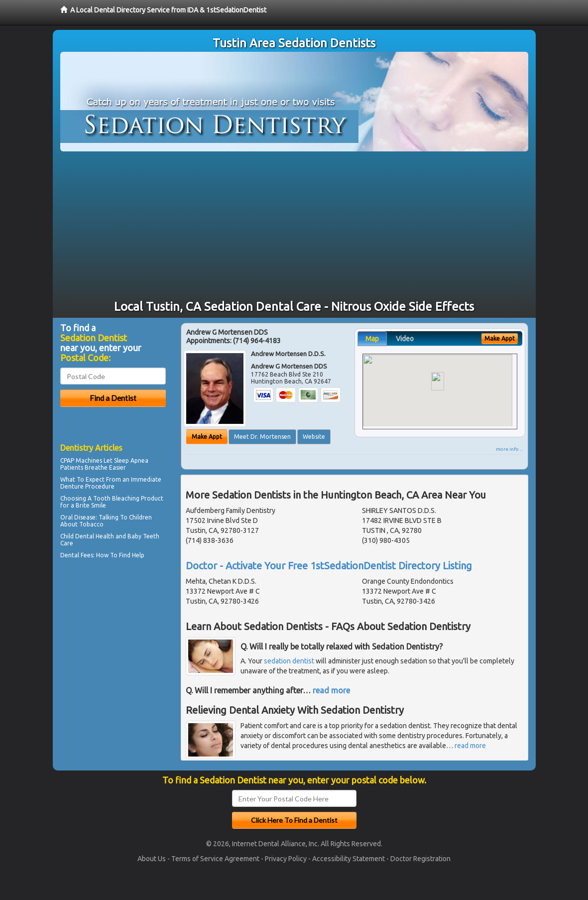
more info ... (509, 449)
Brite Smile (91, 505)
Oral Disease (78, 517)
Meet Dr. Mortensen (262, 437)
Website (314, 437)
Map (372, 339)
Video (405, 339)
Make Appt (207, 437)
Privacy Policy (286, 859)
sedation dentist (289, 661)
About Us (152, 859)
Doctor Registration (420, 859)
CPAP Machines (81, 460)
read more (331, 690)
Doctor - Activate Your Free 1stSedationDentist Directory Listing (329, 566)
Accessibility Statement (349, 859)
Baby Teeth (143, 536)
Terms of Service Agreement (215, 859)
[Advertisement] (294, 226)
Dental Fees (77, 555)
